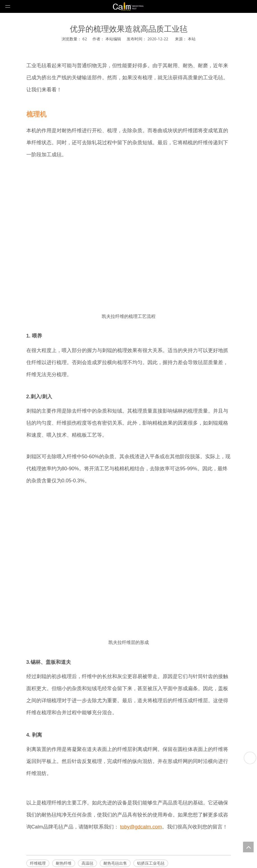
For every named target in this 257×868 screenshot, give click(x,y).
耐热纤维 (64, 863)
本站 (192, 39)
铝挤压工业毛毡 (151, 863)
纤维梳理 (38, 863)
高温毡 (87, 863)
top (248, 847)
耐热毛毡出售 (115, 863)
